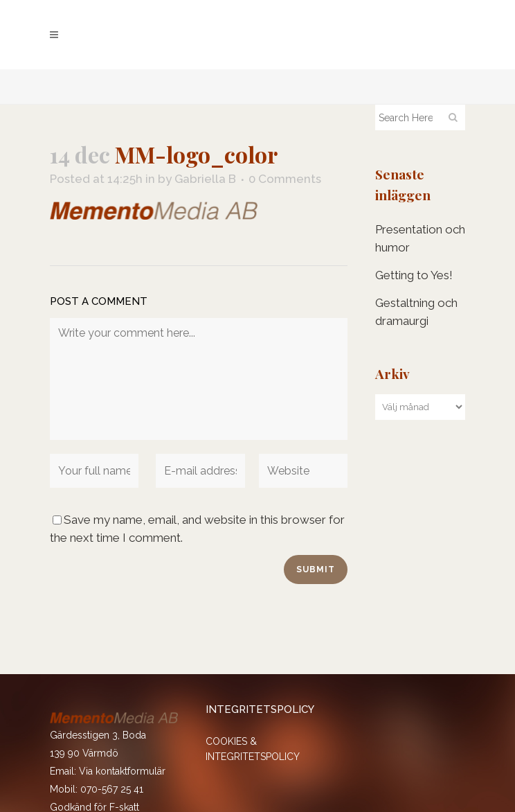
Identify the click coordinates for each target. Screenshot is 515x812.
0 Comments (285, 179)
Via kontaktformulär (122, 771)
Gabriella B (205, 179)
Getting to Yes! (414, 275)
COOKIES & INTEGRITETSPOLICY (253, 749)
